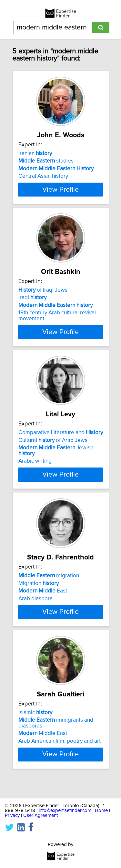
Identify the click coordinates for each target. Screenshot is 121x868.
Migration (39, 591)
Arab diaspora (35, 606)
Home (101, 811)
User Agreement (40, 815)
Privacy (12, 815)
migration (49, 583)
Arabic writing (35, 468)
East (43, 599)
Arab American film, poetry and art (60, 754)
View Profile (60, 195)
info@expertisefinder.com (65, 811)
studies (46, 161)
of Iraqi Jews (43, 297)
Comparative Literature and (61, 440)
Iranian (35, 153)
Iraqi (32, 304)
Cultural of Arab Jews (53, 447)
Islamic (35, 726)
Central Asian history (43, 176)
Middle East (43, 747)
